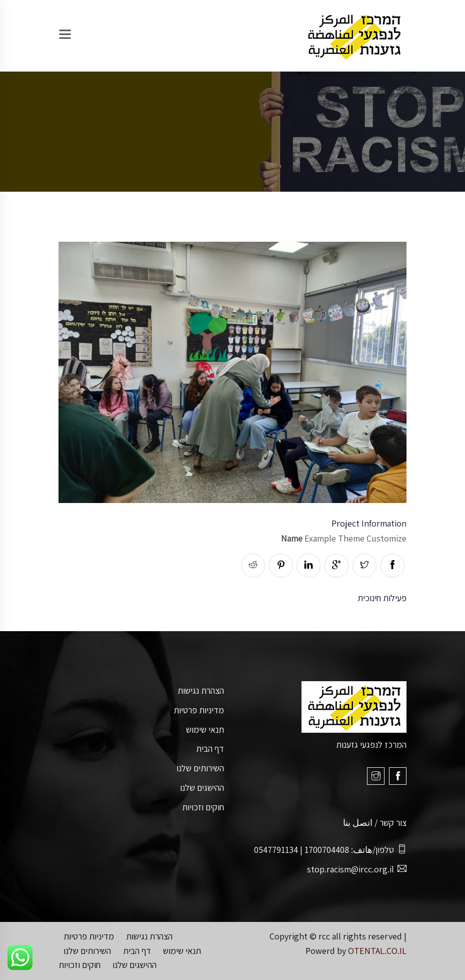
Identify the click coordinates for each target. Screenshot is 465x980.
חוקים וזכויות (203, 807)
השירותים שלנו (200, 768)
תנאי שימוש (205, 729)
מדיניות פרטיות (199, 710)
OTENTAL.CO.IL (377, 951)
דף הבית (210, 749)
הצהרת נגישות (201, 690)
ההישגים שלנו (202, 788)
